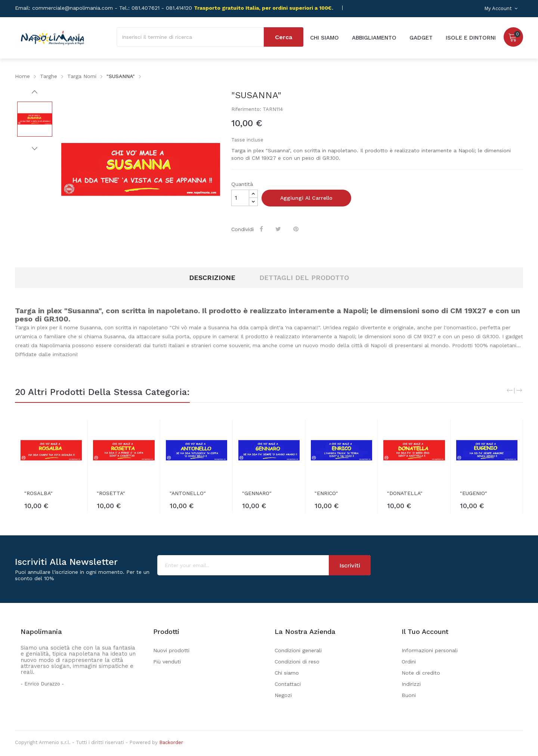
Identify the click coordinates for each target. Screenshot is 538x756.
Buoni (409, 695)
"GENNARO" (257, 493)
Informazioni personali (430, 650)
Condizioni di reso (297, 662)
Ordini (409, 662)
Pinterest (297, 229)
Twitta (279, 229)
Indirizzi (411, 684)
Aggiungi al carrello (306, 198)
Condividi (262, 229)
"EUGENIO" (474, 493)
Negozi (283, 695)
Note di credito (421, 673)
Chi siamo (287, 673)
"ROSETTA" (111, 493)
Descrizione (212, 278)
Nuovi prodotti (171, 650)
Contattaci (288, 684)
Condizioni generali (298, 650)
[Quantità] (240, 198)
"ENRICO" (326, 493)
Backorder (171, 742)
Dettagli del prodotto (304, 278)
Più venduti (167, 662)
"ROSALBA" (38, 493)
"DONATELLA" (405, 493)
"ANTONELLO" (188, 493)
